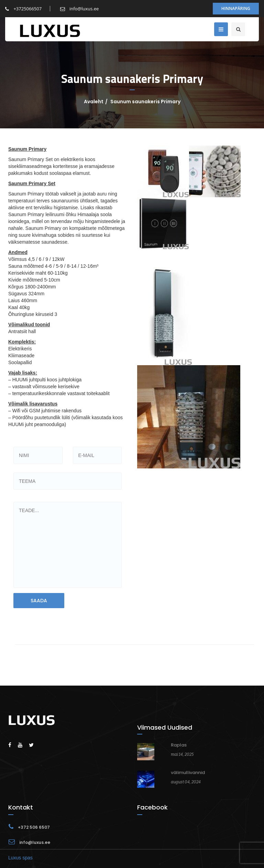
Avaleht (94, 102)
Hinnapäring (236, 8)
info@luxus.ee (80, 9)
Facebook (152, 807)
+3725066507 (23, 9)
